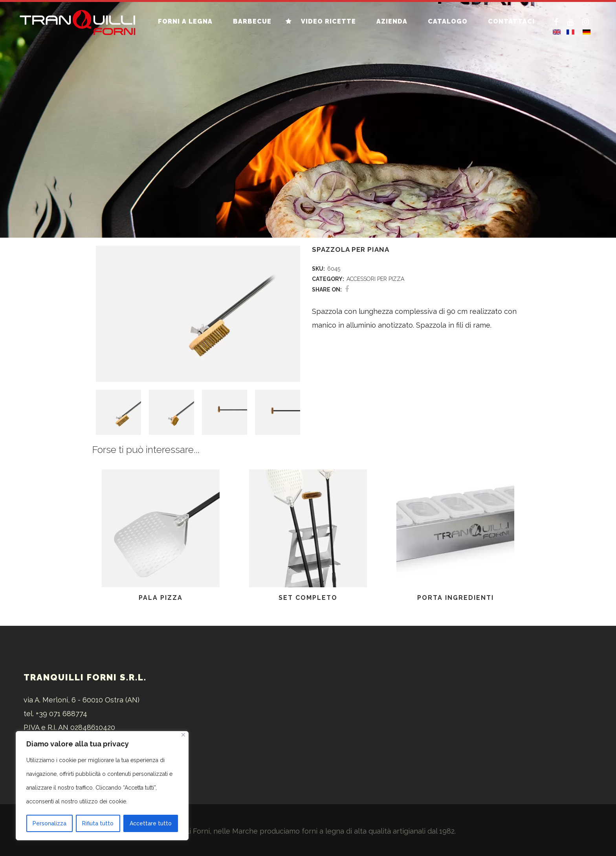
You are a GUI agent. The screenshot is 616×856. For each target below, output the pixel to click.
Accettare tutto (151, 823)
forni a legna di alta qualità (346, 831)
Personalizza (49, 823)
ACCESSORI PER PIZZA (375, 279)
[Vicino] (183, 735)
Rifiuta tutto (98, 823)
